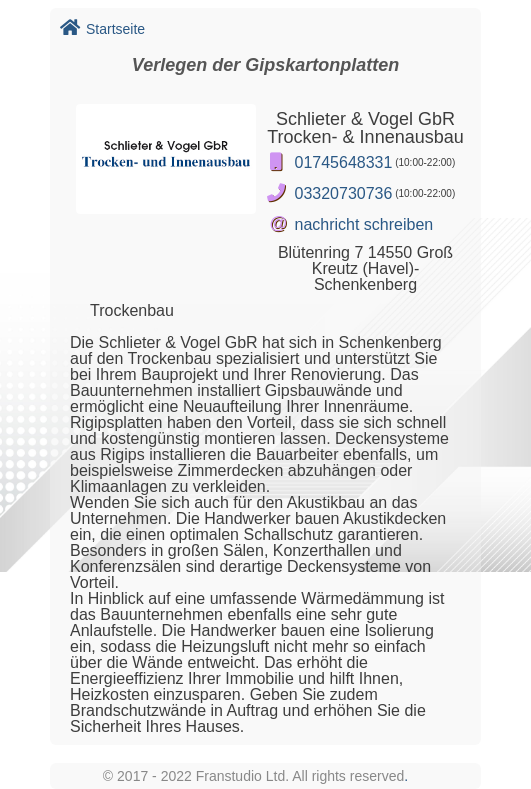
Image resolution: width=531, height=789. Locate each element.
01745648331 (344, 162)
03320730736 (344, 193)
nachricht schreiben (364, 224)
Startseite (102, 29)
